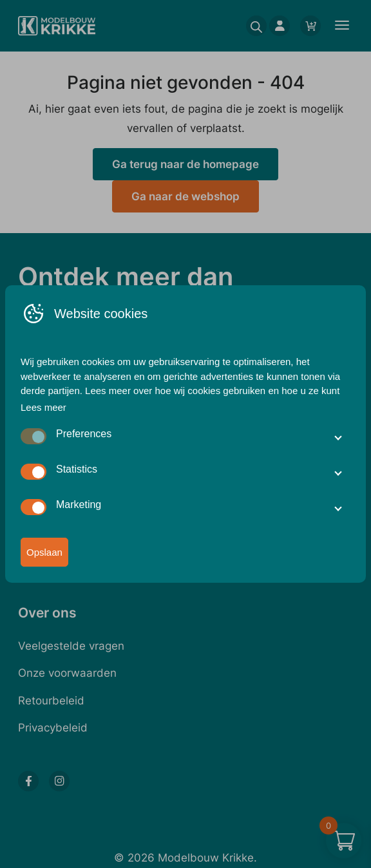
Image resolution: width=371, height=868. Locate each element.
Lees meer (43, 407)
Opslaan (44, 553)
